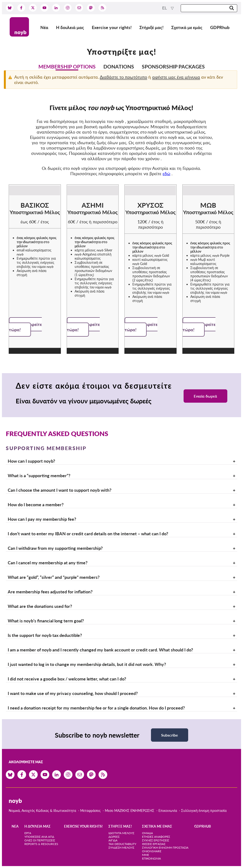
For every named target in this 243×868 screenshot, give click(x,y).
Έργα (28, 833)
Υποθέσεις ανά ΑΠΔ (39, 837)
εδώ (166, 174)
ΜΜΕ (146, 855)
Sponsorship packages (173, 66)
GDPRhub (220, 27)
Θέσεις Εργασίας (154, 844)
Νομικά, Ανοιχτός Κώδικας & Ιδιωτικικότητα (42, 811)
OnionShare (152, 851)
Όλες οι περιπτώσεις (40, 840)
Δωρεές (114, 837)
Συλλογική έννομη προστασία (204, 811)
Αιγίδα (113, 840)
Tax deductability (122, 844)
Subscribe (170, 735)
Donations (119, 66)
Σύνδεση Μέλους (121, 848)
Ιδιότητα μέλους (121, 833)
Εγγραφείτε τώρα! (25, 327)
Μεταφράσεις (91, 811)
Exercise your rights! (112, 27)
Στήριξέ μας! (151, 27)
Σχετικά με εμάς (187, 27)
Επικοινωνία (168, 811)
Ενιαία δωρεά (205, 396)
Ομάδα (147, 833)
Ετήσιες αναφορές (156, 837)
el (165, 8)
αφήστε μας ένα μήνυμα (176, 77)
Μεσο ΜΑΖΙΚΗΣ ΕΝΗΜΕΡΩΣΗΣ (130, 811)
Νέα (44, 27)
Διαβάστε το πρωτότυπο (123, 77)
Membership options (67, 66)
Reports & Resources (41, 844)
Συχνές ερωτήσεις (156, 840)
